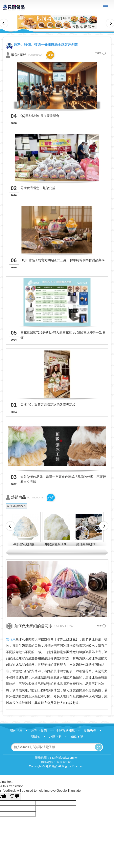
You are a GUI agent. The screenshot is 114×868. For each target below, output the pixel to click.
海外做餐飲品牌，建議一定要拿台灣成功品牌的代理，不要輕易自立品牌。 (63, 479)
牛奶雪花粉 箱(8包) (26, 544)
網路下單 (77, 737)
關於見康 (20, 731)
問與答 (39, 737)
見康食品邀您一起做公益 (38, 188)
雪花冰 (11, 639)
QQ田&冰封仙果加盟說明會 (40, 116)
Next (110, 23)
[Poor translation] (14, 797)
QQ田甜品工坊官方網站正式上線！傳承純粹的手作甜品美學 (63, 260)
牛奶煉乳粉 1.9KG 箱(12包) (58, 544)
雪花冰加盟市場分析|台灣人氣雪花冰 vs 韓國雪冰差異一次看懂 (63, 335)
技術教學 (94, 731)
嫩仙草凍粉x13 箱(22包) (89, 544)
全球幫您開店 (69, 731)
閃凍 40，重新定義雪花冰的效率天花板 (48, 405)
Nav (106, 7)
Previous (4, 23)
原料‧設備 (43, 731)
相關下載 (59, 737)
